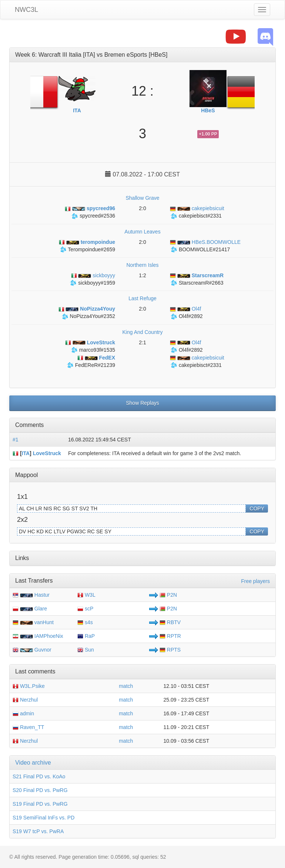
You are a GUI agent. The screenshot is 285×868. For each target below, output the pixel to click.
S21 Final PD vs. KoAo (39, 776)
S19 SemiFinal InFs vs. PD (43, 818)
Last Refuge (142, 298)
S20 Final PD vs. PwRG (40, 790)
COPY (257, 508)
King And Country (143, 332)
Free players (255, 581)
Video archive (33, 763)
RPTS (170, 650)
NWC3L (26, 10)
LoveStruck (47, 453)
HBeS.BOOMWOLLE (205, 242)
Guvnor (43, 650)
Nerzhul (25, 700)
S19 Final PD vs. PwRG (40, 804)
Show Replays (142, 403)
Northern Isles (142, 265)
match (126, 686)
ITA (26, 453)
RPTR (170, 636)
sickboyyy (93, 275)
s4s (85, 622)
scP (85, 609)
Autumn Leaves (142, 232)
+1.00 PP (208, 134)
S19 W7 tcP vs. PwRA (38, 831)
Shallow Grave (142, 198)
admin (23, 713)
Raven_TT (28, 727)
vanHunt (44, 622)
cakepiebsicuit (197, 208)
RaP (86, 636)
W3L (86, 595)
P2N (168, 595)
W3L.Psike (29, 686)
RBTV (170, 622)
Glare (41, 609)
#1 (16, 440)
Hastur (42, 595)
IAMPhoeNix (49, 636)
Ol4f (185, 309)
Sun (86, 650)
